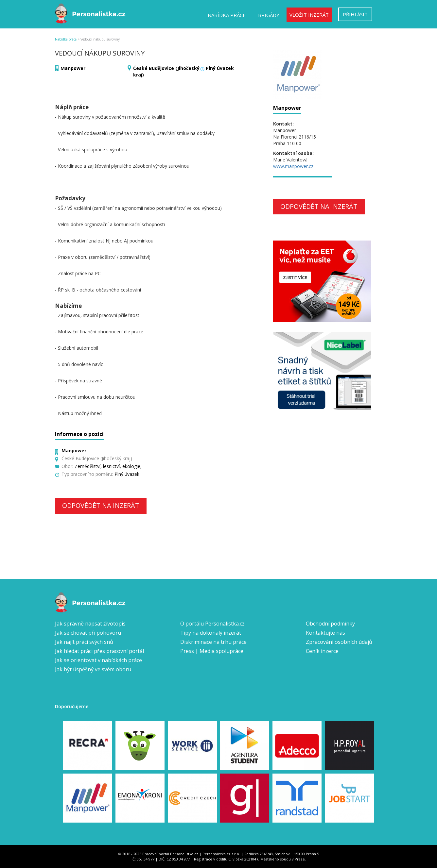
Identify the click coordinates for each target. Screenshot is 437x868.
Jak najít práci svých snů (84, 642)
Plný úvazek (220, 68)
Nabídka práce (227, 15)
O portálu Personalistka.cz (212, 624)
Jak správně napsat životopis (90, 624)
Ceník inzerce (322, 651)
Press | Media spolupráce (212, 651)
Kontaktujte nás (325, 633)
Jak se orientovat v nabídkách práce (98, 660)
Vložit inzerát (309, 15)
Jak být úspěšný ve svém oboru (93, 669)
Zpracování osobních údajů (339, 642)
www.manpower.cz (293, 166)
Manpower (73, 68)
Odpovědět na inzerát (101, 505)
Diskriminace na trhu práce (213, 642)
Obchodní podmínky (330, 624)
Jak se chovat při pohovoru (88, 633)
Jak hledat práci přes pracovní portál (99, 651)
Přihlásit (355, 14)
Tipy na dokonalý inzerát (211, 633)
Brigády (269, 15)
